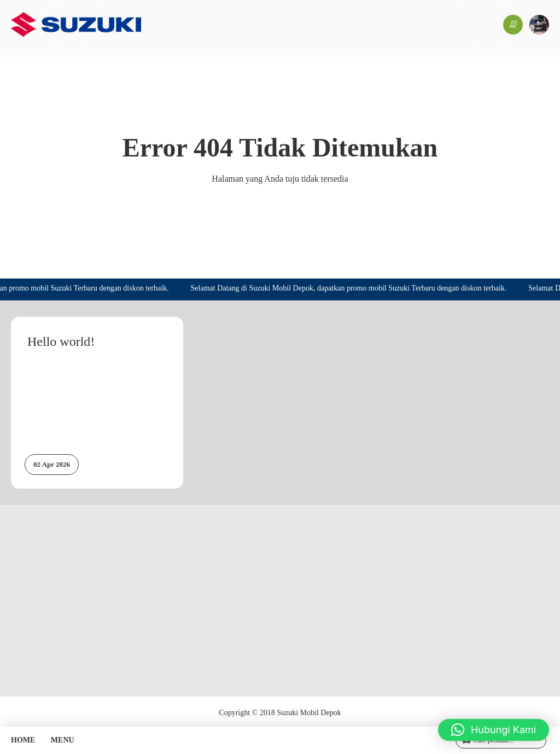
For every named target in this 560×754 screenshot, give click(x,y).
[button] (494, 730)
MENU (63, 740)
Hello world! (61, 341)
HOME (23, 740)
